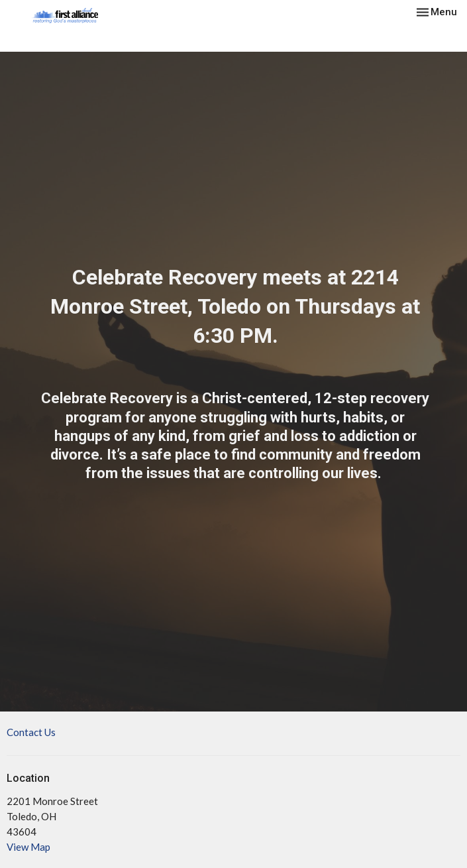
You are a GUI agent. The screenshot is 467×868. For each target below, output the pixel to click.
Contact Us (31, 732)
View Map (28, 847)
